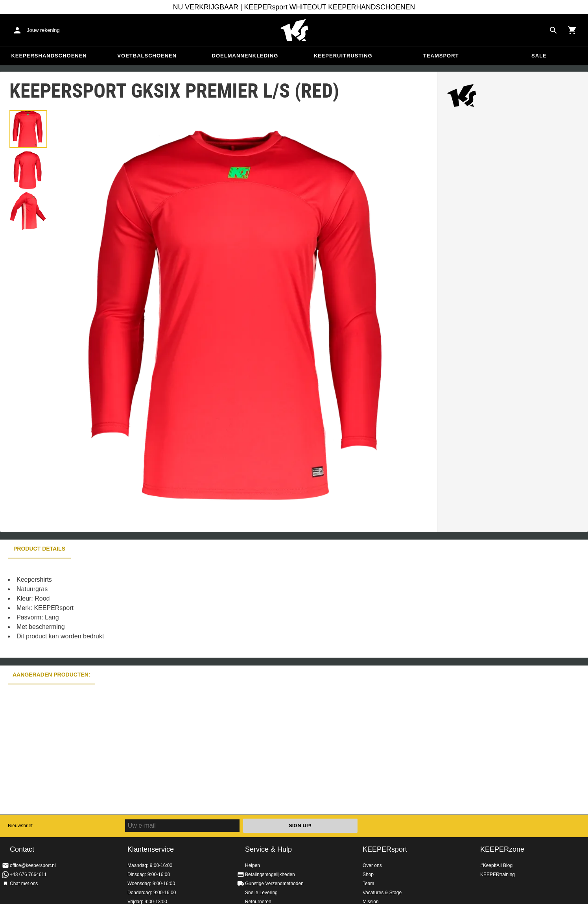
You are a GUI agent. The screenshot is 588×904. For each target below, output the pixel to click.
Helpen (253, 865)
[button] (28, 129)
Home (294, 30)
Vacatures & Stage (382, 893)
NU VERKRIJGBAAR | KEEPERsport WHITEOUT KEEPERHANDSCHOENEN (294, 7)
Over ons (372, 865)
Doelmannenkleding (245, 56)
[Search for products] (553, 30)
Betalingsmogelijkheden (270, 874)
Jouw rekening (43, 30)
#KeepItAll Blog (496, 865)
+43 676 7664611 (28, 874)
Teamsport (441, 56)
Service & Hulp (268, 849)
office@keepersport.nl (33, 865)
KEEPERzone (502, 849)
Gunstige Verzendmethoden (274, 884)
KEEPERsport (385, 849)
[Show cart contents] (572, 30)
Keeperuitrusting (343, 56)
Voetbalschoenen (147, 56)
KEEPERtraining (498, 874)
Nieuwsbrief (20, 826)
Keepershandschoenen (49, 56)
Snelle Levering (261, 893)
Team (368, 884)
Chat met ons (24, 884)
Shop (368, 874)
